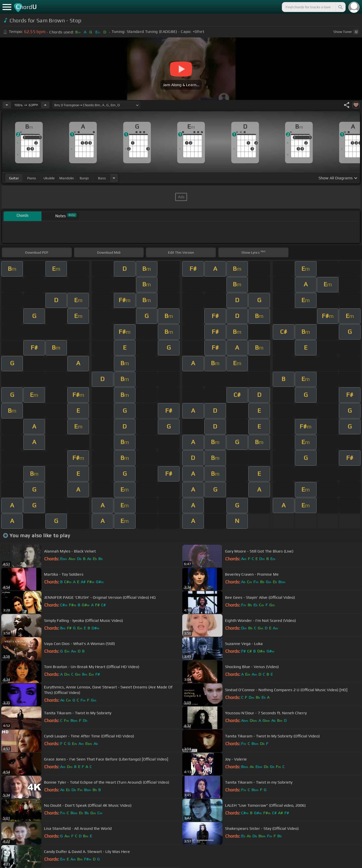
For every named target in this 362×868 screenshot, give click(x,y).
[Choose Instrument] (114, 178)
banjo (84, 178)
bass (102, 178)
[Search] (340, 7)
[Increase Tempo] (45, 105)
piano (32, 178)
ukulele (49, 178)
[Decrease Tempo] (7, 105)
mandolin (67, 178)
